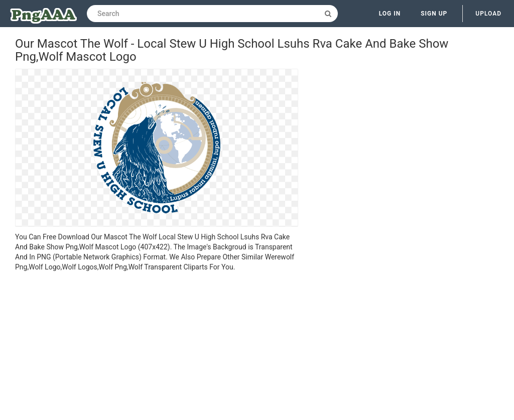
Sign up (434, 14)
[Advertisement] (157, 347)
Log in (390, 14)
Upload (488, 14)
